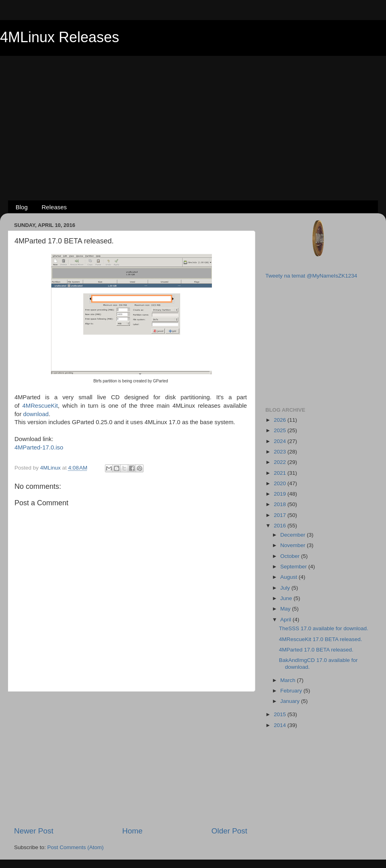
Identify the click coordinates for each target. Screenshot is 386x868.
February (292, 691)
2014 (281, 725)
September (294, 567)
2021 (281, 473)
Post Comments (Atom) (76, 847)
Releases (54, 207)
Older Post (229, 831)
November (294, 545)
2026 (281, 420)
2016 (281, 526)
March (288, 680)
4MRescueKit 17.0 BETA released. (321, 639)
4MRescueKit (40, 406)
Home (132, 831)
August (289, 577)
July (286, 588)
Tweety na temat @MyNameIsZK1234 (311, 276)
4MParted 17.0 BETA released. (316, 650)
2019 (281, 494)
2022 (281, 462)
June (287, 598)
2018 (281, 504)
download (36, 414)
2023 (281, 452)
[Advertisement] (193, 115)
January (291, 701)
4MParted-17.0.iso (39, 447)
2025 (281, 430)
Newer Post (34, 831)
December (294, 535)
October (291, 556)
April (286, 620)
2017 (281, 515)
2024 (281, 441)
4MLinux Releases (60, 37)
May (286, 609)
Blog (22, 207)
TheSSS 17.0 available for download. (324, 628)
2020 (281, 483)
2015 (281, 714)
